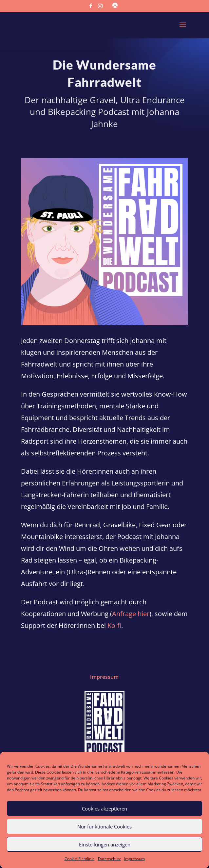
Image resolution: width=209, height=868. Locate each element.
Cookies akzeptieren (104, 809)
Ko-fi (114, 625)
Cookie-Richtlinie (80, 859)
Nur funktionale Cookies (104, 827)
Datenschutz (109, 859)
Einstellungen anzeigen (105, 844)
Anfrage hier (131, 614)
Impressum (134, 859)
